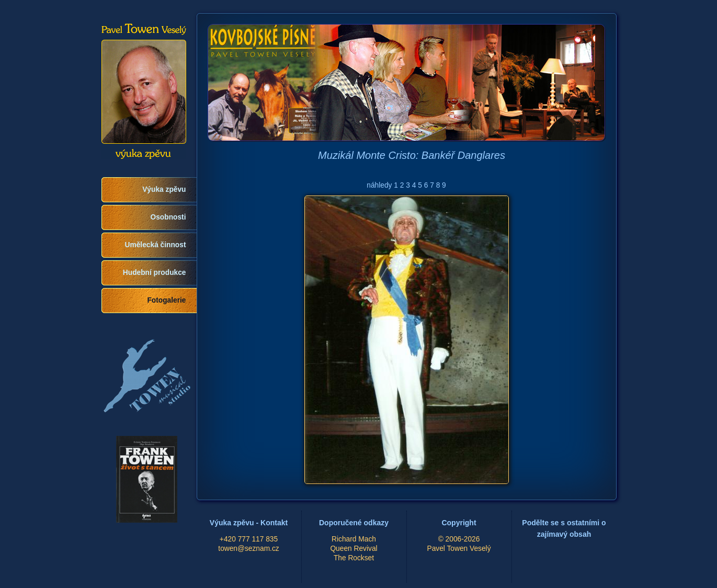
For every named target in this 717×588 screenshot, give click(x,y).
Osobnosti (168, 217)
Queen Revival (354, 549)
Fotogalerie (166, 300)
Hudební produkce (155, 273)
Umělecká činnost (156, 245)
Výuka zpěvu (164, 189)
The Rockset (354, 558)
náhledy (379, 185)
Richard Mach (354, 539)
